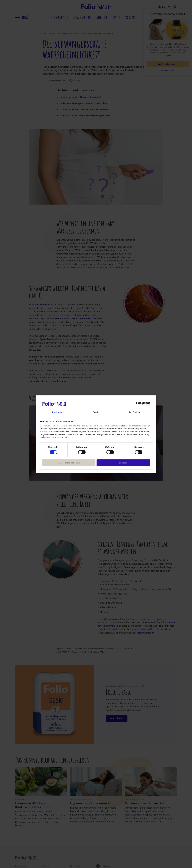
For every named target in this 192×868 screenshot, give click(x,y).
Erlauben (123, 463)
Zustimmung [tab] (58, 412)
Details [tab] (96, 412)
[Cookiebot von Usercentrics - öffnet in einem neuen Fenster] (138, 404)
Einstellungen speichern (69, 463)
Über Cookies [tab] (134, 412)
